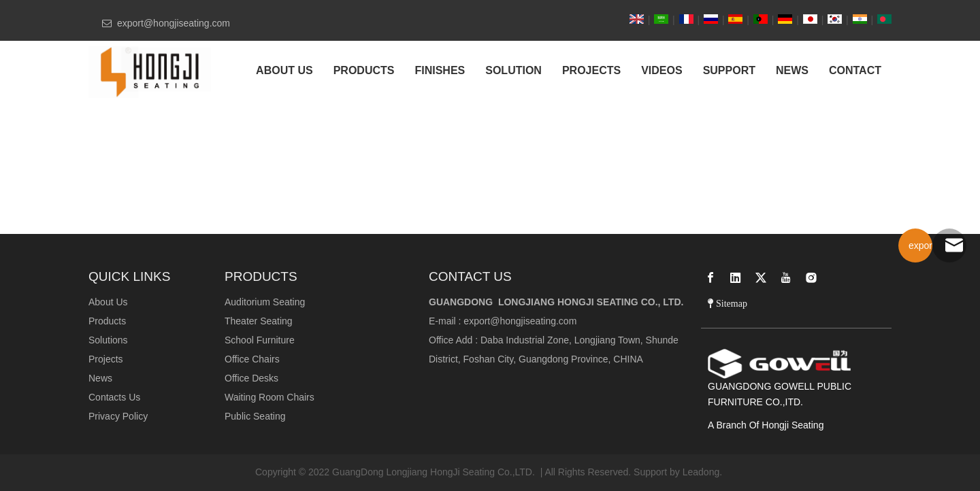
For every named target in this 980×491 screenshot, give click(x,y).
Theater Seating (259, 321)
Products (107, 321)
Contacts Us (114, 397)
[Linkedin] (736, 277)
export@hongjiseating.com (520, 321)
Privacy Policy (118, 416)
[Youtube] (786, 277)
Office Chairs (252, 359)
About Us (108, 302)
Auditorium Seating (265, 302)
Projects (106, 359)
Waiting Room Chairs (269, 397)
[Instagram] (811, 277)
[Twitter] (761, 277)
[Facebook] (710, 277)
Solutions (108, 340)
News (100, 378)
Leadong (701, 472)
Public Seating (255, 416)
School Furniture (260, 340)
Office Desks (251, 378)
